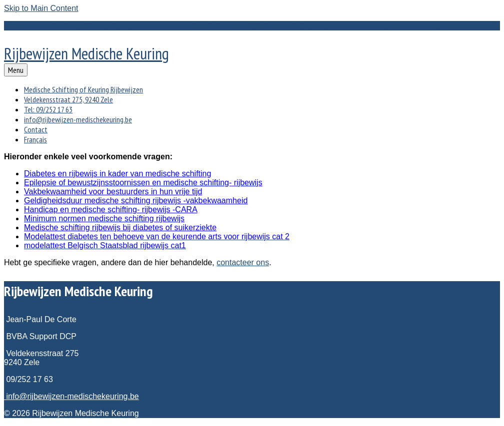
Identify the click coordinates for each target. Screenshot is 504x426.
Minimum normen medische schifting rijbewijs (104, 218)
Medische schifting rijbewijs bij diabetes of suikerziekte (120, 227)
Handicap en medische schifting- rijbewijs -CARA (111, 210)
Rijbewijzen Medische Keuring (86, 53)
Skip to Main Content (41, 8)
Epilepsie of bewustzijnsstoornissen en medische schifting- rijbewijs (143, 183)
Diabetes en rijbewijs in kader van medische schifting (117, 174)
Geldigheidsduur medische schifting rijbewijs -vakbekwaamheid (136, 201)
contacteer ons (243, 262)
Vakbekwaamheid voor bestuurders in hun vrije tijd (113, 192)
